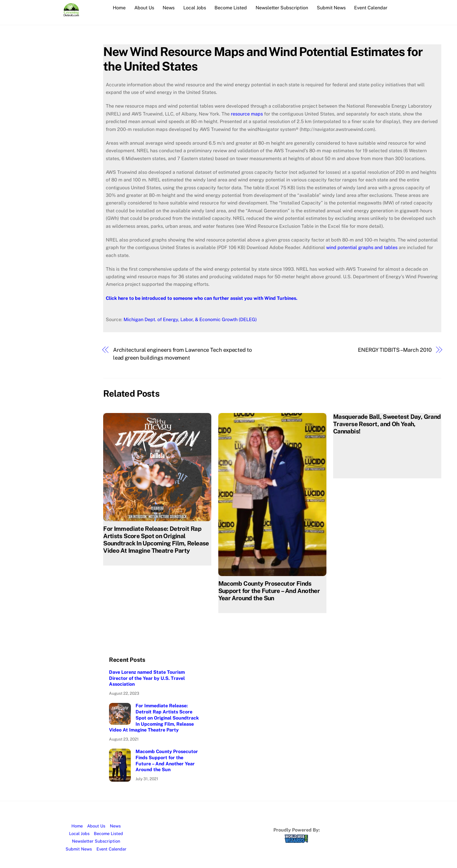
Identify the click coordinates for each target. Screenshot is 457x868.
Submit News (331, 8)
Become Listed (231, 8)
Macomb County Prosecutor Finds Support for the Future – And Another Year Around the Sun (269, 591)
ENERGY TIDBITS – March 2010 (395, 350)
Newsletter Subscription (282, 8)
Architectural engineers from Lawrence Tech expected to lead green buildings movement (182, 354)
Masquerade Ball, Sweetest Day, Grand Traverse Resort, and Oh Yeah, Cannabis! (387, 424)
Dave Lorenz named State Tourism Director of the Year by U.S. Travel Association (147, 678)
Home (119, 8)
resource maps (247, 114)
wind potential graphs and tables (362, 247)
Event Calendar (371, 8)
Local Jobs (195, 8)
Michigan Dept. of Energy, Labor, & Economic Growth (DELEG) (190, 320)
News (169, 8)
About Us (144, 8)
